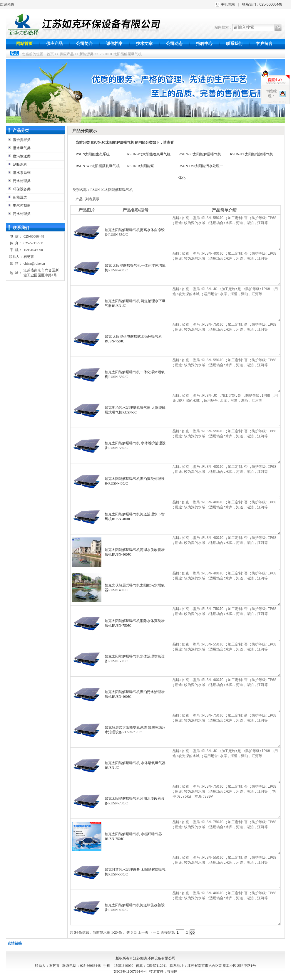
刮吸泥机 (20, 164)
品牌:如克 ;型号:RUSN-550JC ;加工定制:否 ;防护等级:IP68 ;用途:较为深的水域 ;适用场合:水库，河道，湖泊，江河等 (226, 232)
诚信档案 (114, 44)
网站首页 (24, 44)
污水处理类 (22, 181)
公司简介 (84, 44)
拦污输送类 (22, 156)
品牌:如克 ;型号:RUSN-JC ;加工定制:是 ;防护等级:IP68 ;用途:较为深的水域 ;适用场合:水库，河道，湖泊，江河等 (226, 303)
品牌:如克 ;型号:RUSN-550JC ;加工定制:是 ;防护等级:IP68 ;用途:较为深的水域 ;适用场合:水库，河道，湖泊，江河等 (226, 872)
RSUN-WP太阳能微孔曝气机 (98, 166)
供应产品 (54, 44)
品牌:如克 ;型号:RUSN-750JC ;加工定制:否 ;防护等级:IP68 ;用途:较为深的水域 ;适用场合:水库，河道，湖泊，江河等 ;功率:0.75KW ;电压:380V (226, 801)
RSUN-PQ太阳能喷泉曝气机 (149, 154)
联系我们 (234, 44)
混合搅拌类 (22, 140)
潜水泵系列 (22, 173)
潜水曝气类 (22, 148)
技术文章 (144, 44)
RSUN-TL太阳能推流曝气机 (251, 154)
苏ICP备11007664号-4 (130, 971)
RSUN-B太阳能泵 (141, 166)
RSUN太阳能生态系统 (93, 154)
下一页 (155, 932)
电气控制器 (22, 206)
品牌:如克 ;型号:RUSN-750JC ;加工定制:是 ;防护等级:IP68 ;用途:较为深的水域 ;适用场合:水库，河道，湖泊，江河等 (226, 339)
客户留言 (264, 44)
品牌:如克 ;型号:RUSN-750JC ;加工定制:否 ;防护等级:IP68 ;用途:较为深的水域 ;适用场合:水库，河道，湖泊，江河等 (226, 623)
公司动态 (174, 44)
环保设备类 (22, 189)
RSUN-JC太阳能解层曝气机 (121, 54)
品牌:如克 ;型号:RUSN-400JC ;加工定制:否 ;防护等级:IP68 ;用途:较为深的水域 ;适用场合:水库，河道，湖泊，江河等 (226, 268)
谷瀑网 (172, 971)
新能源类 (86, 54)
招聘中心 (204, 44)
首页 (50, 54)
